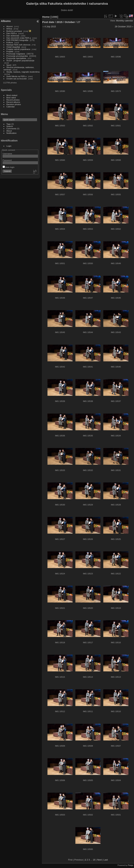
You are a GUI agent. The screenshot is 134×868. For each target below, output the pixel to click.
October (70, 22)
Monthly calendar (125, 21)
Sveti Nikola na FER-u (17, 76)
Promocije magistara (16, 54)
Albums (6, 21)
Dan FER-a (12, 33)
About (9, 131)
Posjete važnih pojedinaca (18, 49)
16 (94, 860)
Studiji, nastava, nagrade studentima (23, 72)
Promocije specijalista (16, 58)
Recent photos (13, 100)
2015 (59, 22)
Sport (9, 65)
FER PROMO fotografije (17, 40)
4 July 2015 (50, 27)
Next (99, 860)
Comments (11, 128)
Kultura (10, 42)
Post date (48, 22)
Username (7, 154)
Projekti (10, 51)
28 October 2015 (123, 27)
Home (46, 17)
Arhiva (9, 29)
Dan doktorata (13, 36)
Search (10, 126)
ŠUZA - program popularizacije (20, 60)
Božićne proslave (14, 31)
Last (106, 860)
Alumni (10, 26)
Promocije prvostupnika (17, 56)
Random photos (14, 104)
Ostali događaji (13, 47)
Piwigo (131, 865)
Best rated (11, 98)
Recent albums (13, 102)
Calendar (11, 107)
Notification (12, 133)
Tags (9, 124)
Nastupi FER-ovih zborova (18, 45)
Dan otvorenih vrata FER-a (19, 38)
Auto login (9, 167)
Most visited (12, 95)
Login (9, 146)
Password (7, 160)
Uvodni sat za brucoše (17, 79)
